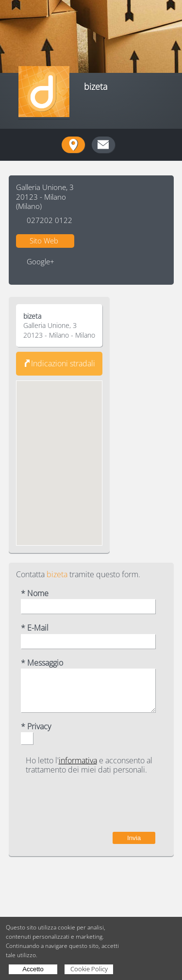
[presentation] (82, 803)
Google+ (41, 262)
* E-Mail (35, 628)
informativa (78, 760)
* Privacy (36, 727)
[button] (59, 454)
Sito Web (44, 241)
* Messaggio (42, 663)
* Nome (35, 593)
